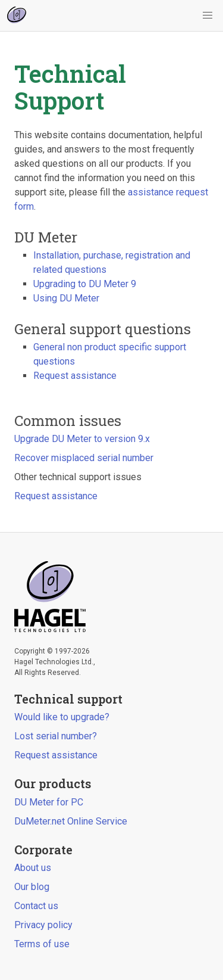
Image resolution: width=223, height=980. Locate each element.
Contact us (36, 906)
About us (33, 868)
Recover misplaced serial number (84, 458)
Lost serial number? (56, 736)
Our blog (32, 887)
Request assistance (75, 376)
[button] (208, 15)
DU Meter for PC (49, 802)
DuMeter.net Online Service (71, 821)
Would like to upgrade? (62, 717)
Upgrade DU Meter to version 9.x (82, 439)
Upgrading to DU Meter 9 (85, 284)
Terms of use (42, 944)
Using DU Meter (66, 298)
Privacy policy (43, 925)
